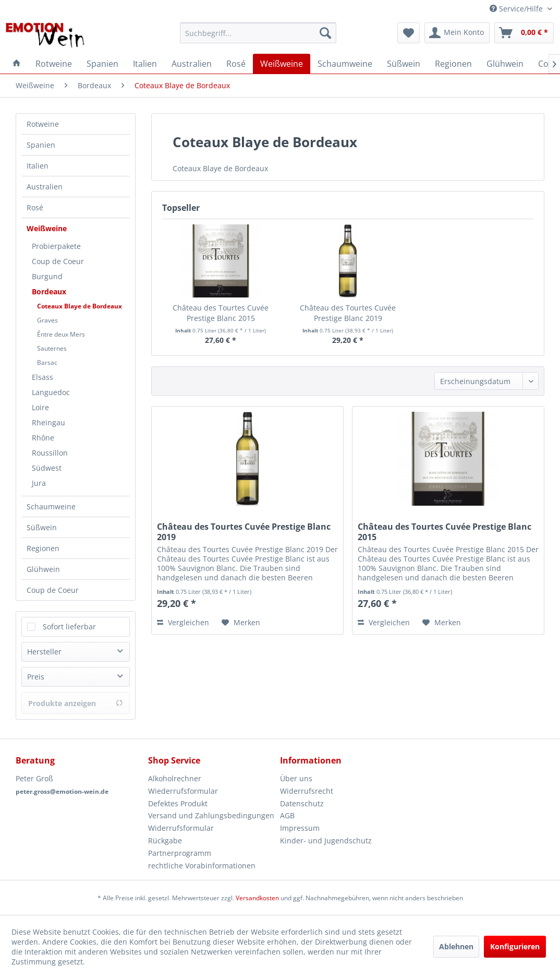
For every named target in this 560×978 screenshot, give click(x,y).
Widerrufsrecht (307, 791)
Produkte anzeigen (76, 703)
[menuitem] (258, 33)
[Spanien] (102, 64)
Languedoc (51, 392)
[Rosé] (236, 64)
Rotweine (43, 124)
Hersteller (44, 652)
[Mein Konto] (457, 33)
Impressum (300, 828)
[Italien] (145, 64)
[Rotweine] (54, 64)
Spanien (41, 145)
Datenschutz (302, 803)
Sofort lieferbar (69, 627)
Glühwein (43, 569)
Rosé (35, 207)
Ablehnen (456, 946)
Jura (39, 483)
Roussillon (50, 453)
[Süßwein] (404, 64)
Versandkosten (257, 898)
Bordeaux (49, 291)
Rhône (43, 438)
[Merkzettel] (409, 33)
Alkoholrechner (175, 778)
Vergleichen (183, 622)
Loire (40, 407)
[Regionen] (453, 64)
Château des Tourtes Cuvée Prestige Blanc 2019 (348, 313)
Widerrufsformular (181, 828)
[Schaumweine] (345, 64)
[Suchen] (325, 33)
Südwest (47, 468)
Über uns (296, 778)
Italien (38, 166)
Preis (36, 677)
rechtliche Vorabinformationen (202, 866)
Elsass (42, 377)
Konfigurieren (515, 946)
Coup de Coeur (58, 261)
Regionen (43, 548)
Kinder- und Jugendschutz (326, 840)
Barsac (47, 362)
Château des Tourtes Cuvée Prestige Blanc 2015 (221, 313)
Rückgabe (165, 840)
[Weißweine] (282, 64)
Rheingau (48, 422)
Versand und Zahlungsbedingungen (211, 815)
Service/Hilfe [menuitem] (517, 9)
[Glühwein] (505, 64)
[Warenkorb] (524, 33)
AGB (287, 815)
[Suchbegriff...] (258, 33)
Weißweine (47, 228)
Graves (47, 320)
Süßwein (42, 527)
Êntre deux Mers (61, 334)
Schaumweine (51, 506)
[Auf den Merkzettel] (241, 623)
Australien (45, 187)
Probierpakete (56, 246)
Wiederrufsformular (183, 791)
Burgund (47, 276)
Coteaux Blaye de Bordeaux (80, 306)
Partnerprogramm (180, 853)
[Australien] (192, 64)
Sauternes (52, 348)
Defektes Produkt (178, 803)
